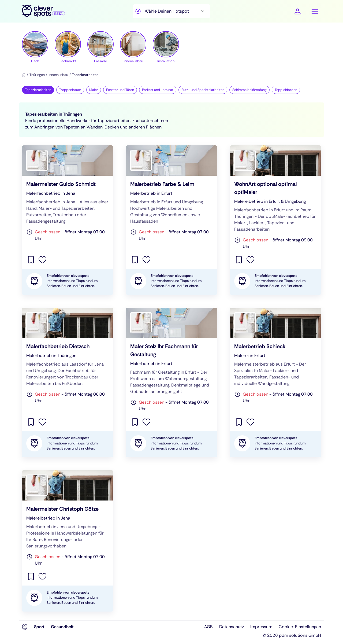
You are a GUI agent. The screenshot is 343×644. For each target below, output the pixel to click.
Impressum (261, 627)
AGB (208, 627)
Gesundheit (62, 627)
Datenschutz (232, 627)
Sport (39, 627)
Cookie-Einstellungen (300, 627)
